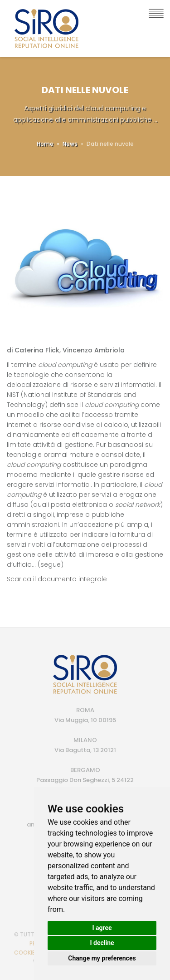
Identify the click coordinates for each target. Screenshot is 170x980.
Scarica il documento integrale (57, 579)
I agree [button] (102, 928)
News (70, 144)
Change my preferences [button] (102, 958)
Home (45, 144)
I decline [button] (102, 943)
